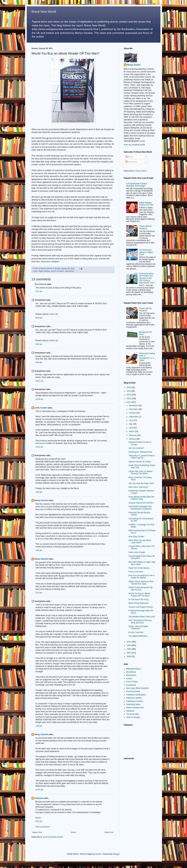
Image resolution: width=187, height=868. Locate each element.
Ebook (38, 818)
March (132, 431)
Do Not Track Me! (136, 632)
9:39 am (39, 362)
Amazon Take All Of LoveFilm (141, 503)
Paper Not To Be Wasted (139, 568)
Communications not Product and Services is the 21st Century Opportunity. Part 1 (147, 278)
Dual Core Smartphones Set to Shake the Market (141, 577)
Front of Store (132, 682)
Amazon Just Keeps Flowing (140, 607)
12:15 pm (39, 447)
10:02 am (39, 381)
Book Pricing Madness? (138, 603)
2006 (129, 657)
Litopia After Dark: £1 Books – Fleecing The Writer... (141, 472)
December (134, 406)
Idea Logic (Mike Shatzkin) (137, 688)
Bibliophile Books (133, 669)
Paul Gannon (41, 284)
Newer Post (37, 832)
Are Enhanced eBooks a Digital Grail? (146, 252)
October (133, 413)
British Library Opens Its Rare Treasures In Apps (141, 583)
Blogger (116, 854)
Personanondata (133, 691)
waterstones (70, 271)
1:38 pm (39, 726)
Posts (129, 157)
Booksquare (131, 675)
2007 (129, 653)
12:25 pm (39, 790)
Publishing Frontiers (135, 701)
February (133, 435)
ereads (129, 679)
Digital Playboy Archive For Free (146, 204)
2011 (129, 402)
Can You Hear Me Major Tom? (141, 483)
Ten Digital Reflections (138, 636)
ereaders (61, 271)
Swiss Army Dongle (137, 552)
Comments (131, 162)
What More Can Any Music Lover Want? (140, 541)
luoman (98, 854)
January (133, 439)
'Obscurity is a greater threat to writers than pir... (141, 457)
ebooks (53, 271)
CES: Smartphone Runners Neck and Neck (140, 621)
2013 (129, 395)
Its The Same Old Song (138, 599)
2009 (129, 645)
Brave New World (44, 12)
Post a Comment (43, 827)
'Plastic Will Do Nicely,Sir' (145, 227)
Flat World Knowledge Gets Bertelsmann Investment (140, 508)
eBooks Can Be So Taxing (139, 462)
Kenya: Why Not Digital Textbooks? (138, 627)
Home (73, 832)
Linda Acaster (41, 408)
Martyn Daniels (41, 500)
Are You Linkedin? (136, 448)
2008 (129, 649)
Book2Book (131, 672)
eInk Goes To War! (136, 537)
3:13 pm (39, 593)
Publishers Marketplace (136, 695)
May (131, 424)
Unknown (39, 798)
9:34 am (39, 821)
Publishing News (133, 704)
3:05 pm (39, 550)
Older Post (109, 832)
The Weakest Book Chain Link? (142, 617)
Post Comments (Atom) (53, 837)
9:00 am (39, 344)
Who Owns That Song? (138, 487)
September (134, 417)
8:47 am (39, 291)
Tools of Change (133, 717)
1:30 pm (39, 492)
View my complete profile (134, 145)
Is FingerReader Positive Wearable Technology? (137, 185)
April (131, 428)
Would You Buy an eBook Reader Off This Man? (139, 595)
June (131, 420)
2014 (129, 391)
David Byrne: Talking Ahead (140, 452)
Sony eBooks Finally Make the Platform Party (141, 498)
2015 (129, 387)
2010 (129, 642)
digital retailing (44, 271)
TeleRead (130, 711)
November (134, 409)
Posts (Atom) (141, 171)
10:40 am (39, 399)
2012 (129, 399)
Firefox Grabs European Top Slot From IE (140, 589)
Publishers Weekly (134, 698)
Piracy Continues (136, 572)
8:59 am (39, 318)
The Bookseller (133, 714)
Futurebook (131, 685)
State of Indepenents (135, 708)
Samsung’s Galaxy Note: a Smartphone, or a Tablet (147, 357)
